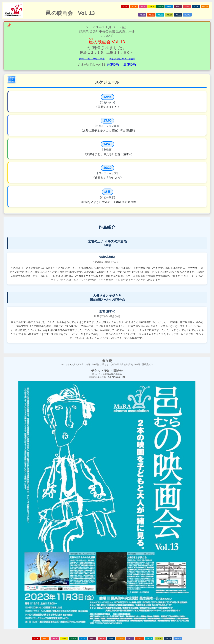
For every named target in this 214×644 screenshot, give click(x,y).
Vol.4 (152, 6)
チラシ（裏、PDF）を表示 (122, 59)
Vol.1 (125, 6)
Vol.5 (160, 6)
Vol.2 (134, 6)
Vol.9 (196, 6)
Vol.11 (142, 15)
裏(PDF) (130, 64)
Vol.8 (187, 6)
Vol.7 (178, 6)
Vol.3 (143, 6)
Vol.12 (151, 15)
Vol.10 (205, 6)
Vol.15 (178, 15)
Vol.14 (169, 15)
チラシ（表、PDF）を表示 (92, 59)
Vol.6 (169, 6)
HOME (187, 15)
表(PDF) (113, 64)
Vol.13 (160, 15)
